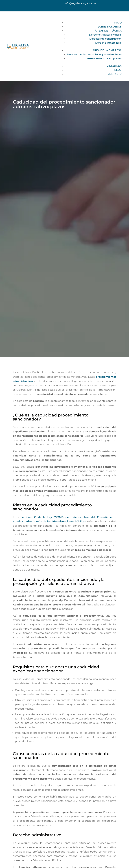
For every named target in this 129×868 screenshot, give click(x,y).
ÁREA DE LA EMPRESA (107, 50)
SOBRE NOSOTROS (110, 27)
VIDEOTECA (114, 66)
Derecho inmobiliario (108, 43)
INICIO (118, 23)
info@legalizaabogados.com (81, 3)
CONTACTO (115, 74)
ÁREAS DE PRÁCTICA (108, 31)
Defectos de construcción (105, 39)
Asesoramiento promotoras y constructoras (94, 54)
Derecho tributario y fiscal (105, 35)
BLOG (118, 70)
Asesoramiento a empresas (104, 58)
